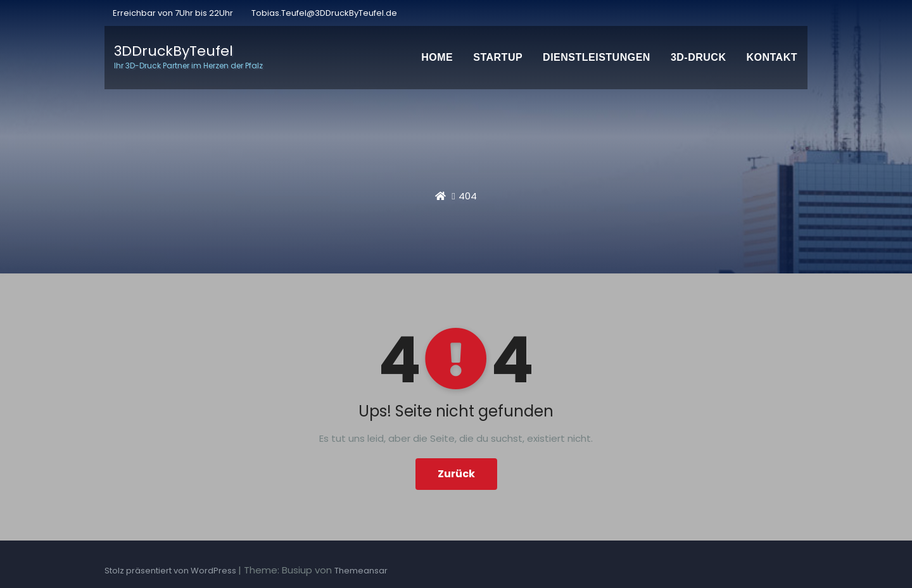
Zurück (456, 474)
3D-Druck (699, 57)
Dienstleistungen (597, 57)
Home (437, 57)
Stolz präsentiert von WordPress (171, 571)
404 (468, 196)
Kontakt (772, 57)
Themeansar (361, 571)
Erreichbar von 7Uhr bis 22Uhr (172, 13)
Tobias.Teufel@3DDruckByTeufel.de (324, 13)
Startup (498, 57)
